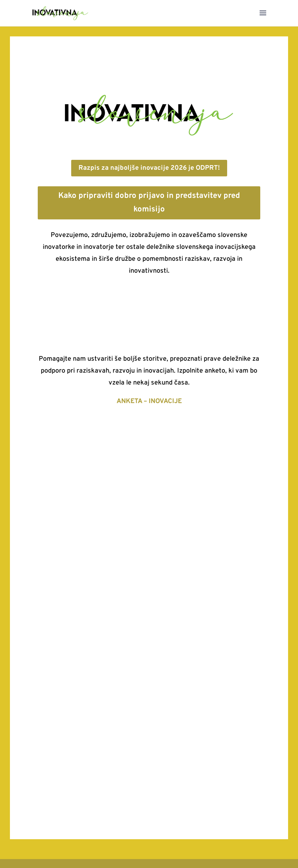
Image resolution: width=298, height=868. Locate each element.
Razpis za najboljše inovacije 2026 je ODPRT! (149, 168)
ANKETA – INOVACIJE (149, 401)
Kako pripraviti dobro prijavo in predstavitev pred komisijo (149, 203)
